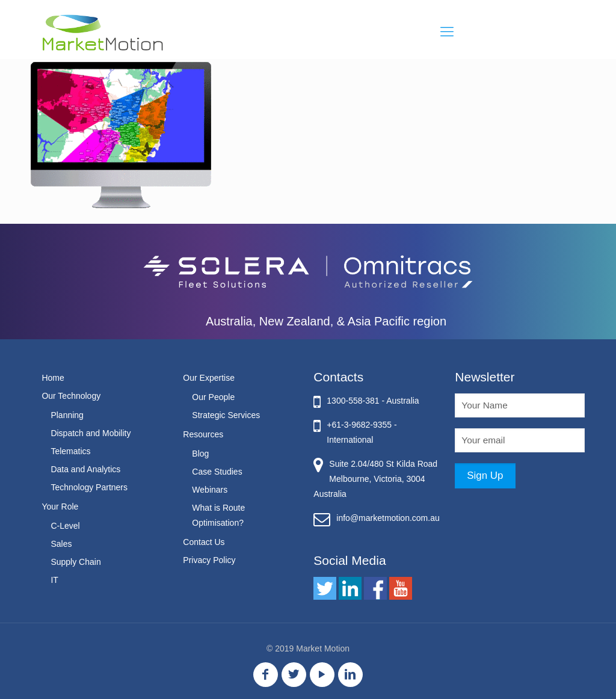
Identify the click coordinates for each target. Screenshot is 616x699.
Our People (213, 397)
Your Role (60, 507)
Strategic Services (226, 415)
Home (53, 378)
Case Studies (217, 472)
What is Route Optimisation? (218, 515)
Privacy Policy (209, 560)
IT (54, 580)
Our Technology (71, 396)
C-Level (65, 526)
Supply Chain (75, 562)
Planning (67, 415)
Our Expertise (209, 378)
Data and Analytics (85, 469)
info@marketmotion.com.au (388, 518)
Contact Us (204, 542)
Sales (61, 544)
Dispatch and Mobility (91, 433)
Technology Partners (89, 487)
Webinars (210, 490)
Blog (200, 454)
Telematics (70, 451)
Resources (203, 434)
